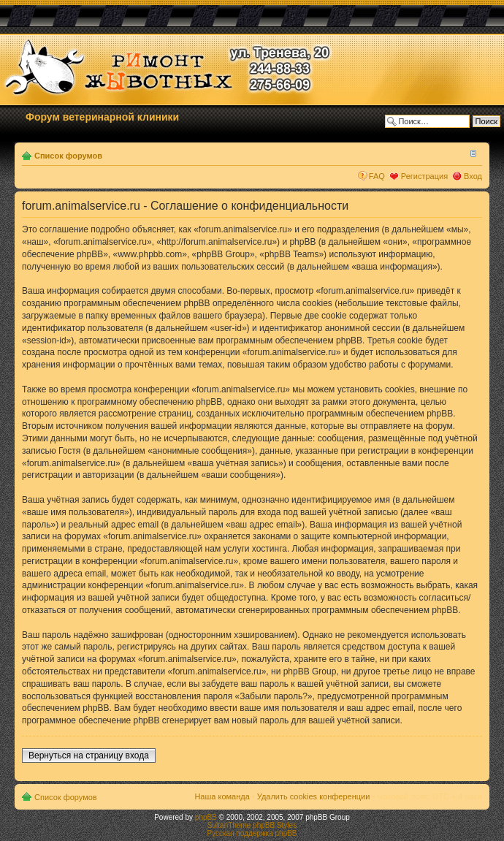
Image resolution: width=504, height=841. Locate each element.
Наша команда (222, 796)
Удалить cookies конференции (314, 796)
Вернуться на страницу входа (89, 756)
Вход (473, 176)
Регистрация (424, 176)
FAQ (377, 176)
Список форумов (68, 156)
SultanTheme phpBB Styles (252, 825)
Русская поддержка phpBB (252, 833)
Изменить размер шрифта (471, 153)
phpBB (206, 817)
